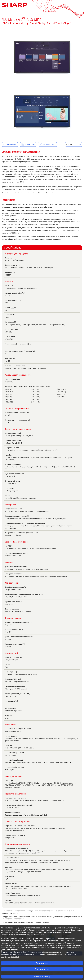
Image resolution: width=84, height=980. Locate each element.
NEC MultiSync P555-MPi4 (22, 19)
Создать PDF (28, 144)
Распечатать (10, 144)
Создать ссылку (48, 144)
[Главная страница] (15, 5)
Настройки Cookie (21, 952)
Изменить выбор (42, 976)
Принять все (42, 963)
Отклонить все (42, 969)
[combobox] (74, 144)
